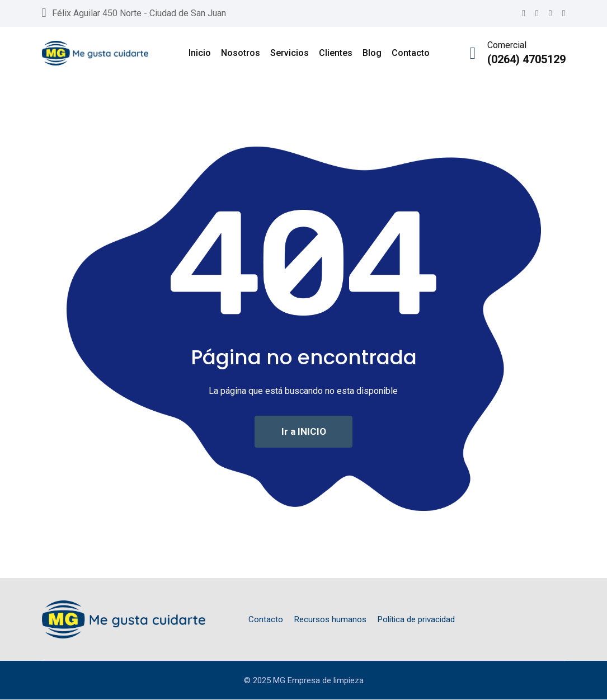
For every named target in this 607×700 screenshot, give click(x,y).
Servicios (290, 53)
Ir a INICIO (304, 432)
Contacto (411, 53)
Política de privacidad (416, 620)
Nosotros (241, 53)
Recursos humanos (330, 620)
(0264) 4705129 (526, 59)
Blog (372, 53)
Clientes (336, 53)
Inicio (200, 53)
